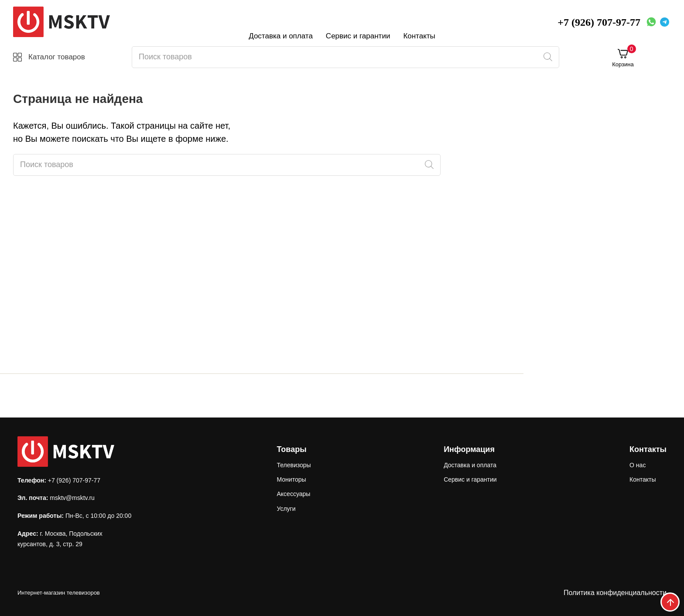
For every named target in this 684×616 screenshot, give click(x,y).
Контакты (419, 36)
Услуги (286, 509)
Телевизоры (294, 465)
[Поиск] (548, 57)
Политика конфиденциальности (615, 593)
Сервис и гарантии (358, 36)
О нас (638, 465)
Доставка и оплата (281, 36)
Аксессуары (293, 494)
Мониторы (291, 479)
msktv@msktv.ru (72, 498)
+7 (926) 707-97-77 (599, 22)
